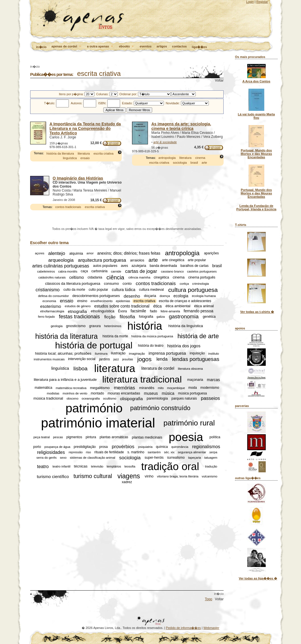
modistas (53, 393)
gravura (95, 326)
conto (127, 283)
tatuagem (211, 458)
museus (151, 393)
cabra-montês (68, 271)
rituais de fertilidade (109, 452)
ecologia (181, 296)
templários (114, 466)
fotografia (146, 317)
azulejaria (139, 266)
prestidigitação (85, 447)
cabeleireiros (46, 271)
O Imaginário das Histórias (78, 178)
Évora (122, 311)
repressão (76, 452)
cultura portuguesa (193, 290)
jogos (145, 359)
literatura (84, 153)
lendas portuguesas (196, 359)
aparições (211, 253)
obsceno (73, 398)
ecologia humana (204, 296)
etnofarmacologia (52, 311)
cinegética (161, 277)
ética (158, 306)
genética (209, 317)
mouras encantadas (124, 393)
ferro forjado (47, 317)
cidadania (95, 277)
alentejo (57, 253)
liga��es (199, 47)
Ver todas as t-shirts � (257, 312)
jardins (104, 359)
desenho (132, 296)
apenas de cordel (67, 47)
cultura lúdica (124, 290)
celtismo (76, 277)
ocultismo (110, 398)
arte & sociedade (165, 142)
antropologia (167, 158)
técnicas (81, 467)
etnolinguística (103, 311)
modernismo (210, 388)
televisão (97, 466)
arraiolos (137, 260)
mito (161, 388)
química (162, 447)
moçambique (176, 388)
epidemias (123, 301)
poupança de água (57, 447)
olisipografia (131, 398)
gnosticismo (76, 326)
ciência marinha (139, 277)
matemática (44, 388)
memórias (124, 388)
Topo (209, 599)
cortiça (184, 284)
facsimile (138, 311)
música (168, 393)
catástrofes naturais (52, 277)
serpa (213, 452)
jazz (116, 359)
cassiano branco (172, 271)
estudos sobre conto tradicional (122, 306)
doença (165, 296)
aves (124, 266)
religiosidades (51, 452)
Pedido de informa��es (183, 628)
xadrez (127, 482)
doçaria (150, 296)
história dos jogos (184, 345)
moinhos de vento (75, 393)
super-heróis (154, 458)
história (145, 326)
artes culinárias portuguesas (61, 266)
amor (90, 253)
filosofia (127, 316)
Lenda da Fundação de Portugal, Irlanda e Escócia (256, 207)
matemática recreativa (71, 388)
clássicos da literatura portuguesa (73, 283)
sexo (63, 458)
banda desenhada (163, 266)
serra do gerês (47, 458)
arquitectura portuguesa (102, 260)
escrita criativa (104, 153)
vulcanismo (210, 476)
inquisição (197, 354)
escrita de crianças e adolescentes (185, 301)
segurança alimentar (192, 452)
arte (204, 163)
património (94, 408)
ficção (110, 317)
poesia (186, 437)
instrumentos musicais (49, 359)
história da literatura (60, 153)
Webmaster (211, 628)
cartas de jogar (141, 271)
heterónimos (113, 326)
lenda (162, 359)
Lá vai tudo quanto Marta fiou (256, 116)
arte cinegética (173, 260)
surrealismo (176, 458)
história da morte (115, 336)
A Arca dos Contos (256, 81)
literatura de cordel (158, 369)
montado (97, 393)
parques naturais (184, 398)
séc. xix (169, 452)
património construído (160, 408)
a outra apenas (101, 47)
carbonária (99, 271)
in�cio (41, 47)
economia (49, 301)
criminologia (201, 284)
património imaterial (98, 423)
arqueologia (61, 260)
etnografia (78, 311)
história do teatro (151, 346)
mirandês (147, 388)
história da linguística (186, 326)
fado (153, 311)
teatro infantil (62, 466)
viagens (129, 476)
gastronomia (184, 316)
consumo (111, 283)
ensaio (85, 158)
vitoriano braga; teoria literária (178, 476)
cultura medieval (151, 290)
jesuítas (128, 359)
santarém (154, 452)
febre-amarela (170, 311)
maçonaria (195, 380)
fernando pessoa (199, 311)
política (215, 437)
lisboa (81, 368)
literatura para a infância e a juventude (65, 380)
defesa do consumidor (53, 296)
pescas (58, 437)
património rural (189, 423)
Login (250, 2)
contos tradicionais (68, 207)
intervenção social (82, 359)
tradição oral (170, 466)
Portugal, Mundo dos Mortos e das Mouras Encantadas (256, 154)
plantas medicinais (147, 437)
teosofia (130, 466)
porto (37, 447)
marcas (213, 380)
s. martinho (136, 452)
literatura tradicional (142, 380)
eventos (146, 46)
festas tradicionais (79, 317)
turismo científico (53, 476)
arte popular (197, 260)
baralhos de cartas (194, 266)
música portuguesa (192, 393)
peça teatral (41, 437)
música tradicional (48, 398)
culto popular (98, 290)
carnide (116, 271)
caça (84, 271)
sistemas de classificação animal (92, 458)
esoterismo (50, 306)
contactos (180, 46)
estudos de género (78, 306)
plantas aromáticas (114, 437)
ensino (82, 301)
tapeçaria (194, 458)
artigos (162, 46)
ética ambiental (178, 306)
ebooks (127, 47)
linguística (70, 158)
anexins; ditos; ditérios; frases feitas (129, 253)
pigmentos (74, 437)
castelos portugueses (202, 271)
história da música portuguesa (152, 336)
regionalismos (206, 447)
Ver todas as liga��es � (258, 578)
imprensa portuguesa (167, 354)
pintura (91, 437)
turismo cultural (93, 476)
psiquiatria (145, 447)
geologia (57, 326)
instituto (214, 354)
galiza (161, 317)
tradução (211, 466)
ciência (115, 277)
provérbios (123, 447)
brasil (194, 163)
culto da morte (74, 290)
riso (88, 452)
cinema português (202, 277)
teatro (43, 466)
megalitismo (100, 388)
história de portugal (94, 345)
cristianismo (48, 290)
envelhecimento (102, 301)
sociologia (180, 163)
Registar (262, 2)
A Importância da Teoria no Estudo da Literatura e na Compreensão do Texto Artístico (85, 128)
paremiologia (157, 398)
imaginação (137, 354)
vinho (149, 476)
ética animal (204, 306)
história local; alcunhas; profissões (63, 353)
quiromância (180, 447)
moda (193, 388)
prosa (104, 447)
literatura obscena (190, 369)
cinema (200, 158)
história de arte (198, 336)
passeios (210, 398)
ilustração (118, 354)
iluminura (101, 354)
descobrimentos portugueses (96, 296)
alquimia (76, 253)
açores (40, 253)
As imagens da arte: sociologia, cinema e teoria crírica (181, 126)
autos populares (105, 266)
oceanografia (91, 398)
